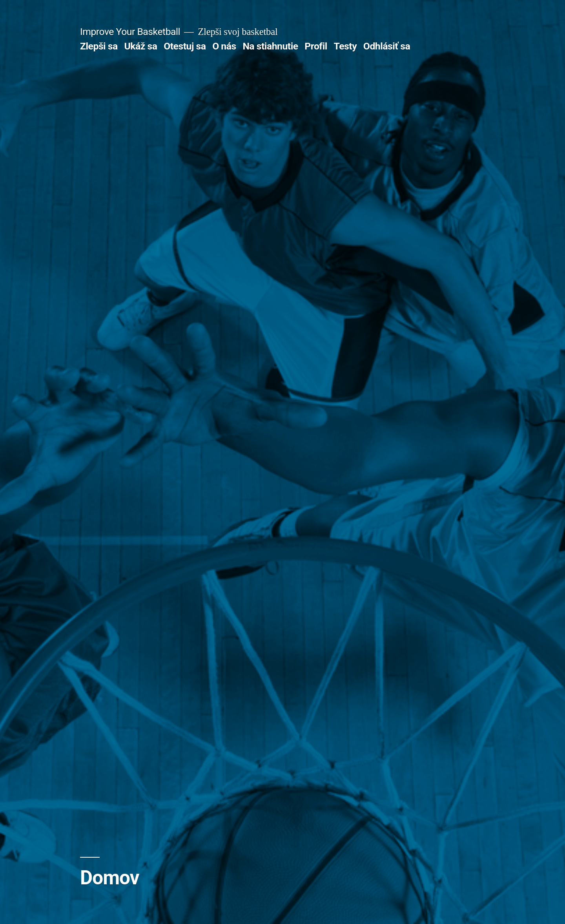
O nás (224, 46)
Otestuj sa (185, 46)
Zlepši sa (99, 46)
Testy (345, 46)
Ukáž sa (140, 46)
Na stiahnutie (270, 46)
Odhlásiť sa (387, 46)
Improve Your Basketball (130, 32)
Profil (316, 46)
